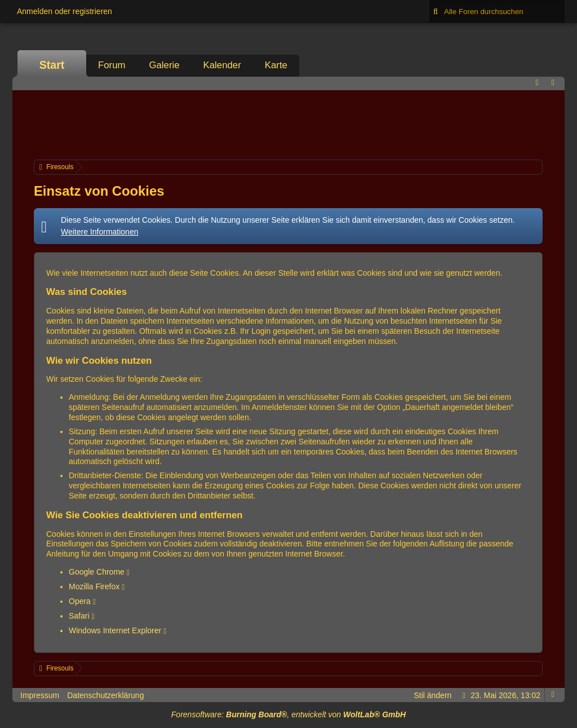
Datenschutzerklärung (105, 695)
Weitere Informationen (99, 232)
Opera (80, 601)
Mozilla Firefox (94, 586)
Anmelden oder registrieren (65, 11)
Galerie (164, 65)
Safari (79, 616)
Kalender (222, 65)
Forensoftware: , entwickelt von (288, 714)
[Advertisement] (288, 123)
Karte (276, 65)
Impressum (40, 695)
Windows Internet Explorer (115, 630)
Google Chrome (97, 572)
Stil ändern (432, 695)
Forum (112, 65)
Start (52, 65)
